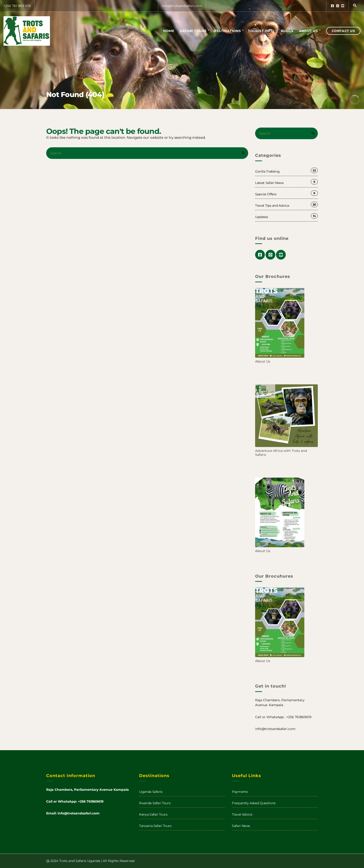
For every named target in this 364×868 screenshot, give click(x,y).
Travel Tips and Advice (272, 206)
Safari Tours (193, 31)
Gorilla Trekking (267, 171)
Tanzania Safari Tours (155, 826)
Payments (240, 792)
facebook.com (332, 6)
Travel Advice (242, 814)
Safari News (241, 826)
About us (308, 31)
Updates (262, 217)
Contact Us (343, 31)
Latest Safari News (269, 183)
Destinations (227, 31)
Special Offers (266, 194)
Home (169, 31)
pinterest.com (338, 6)
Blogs (287, 31)
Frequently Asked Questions (254, 803)
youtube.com (343, 6)
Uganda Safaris (151, 792)
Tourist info (261, 31)
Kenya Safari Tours (153, 814)
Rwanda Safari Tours (155, 803)
